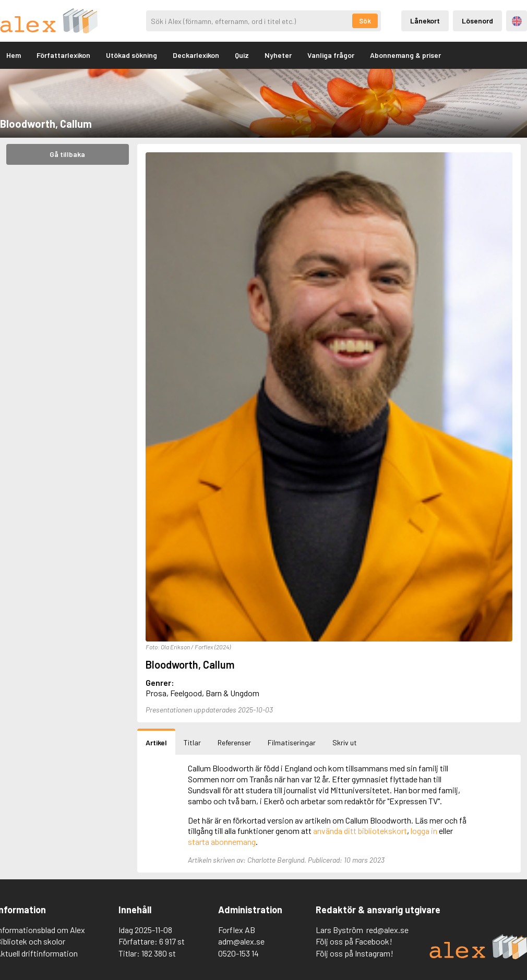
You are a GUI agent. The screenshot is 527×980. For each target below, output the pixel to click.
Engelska (517, 21)
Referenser (234, 742)
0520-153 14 (238, 953)
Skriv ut (345, 742)
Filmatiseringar (292, 742)
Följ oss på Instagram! (355, 953)
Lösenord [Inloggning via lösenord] (477, 21)
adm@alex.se (241, 941)
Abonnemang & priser (405, 55)
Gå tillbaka (67, 154)
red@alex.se (387, 930)
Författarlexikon (63, 55)
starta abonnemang (222, 842)
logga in (424, 831)
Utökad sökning (131, 55)
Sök (365, 21)
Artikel (156, 742)
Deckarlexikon (196, 55)
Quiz (242, 55)
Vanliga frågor (331, 55)
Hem (14, 55)
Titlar (192, 742)
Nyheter (278, 55)
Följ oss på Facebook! (354, 941)
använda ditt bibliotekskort (360, 831)
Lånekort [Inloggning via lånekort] (425, 21)
